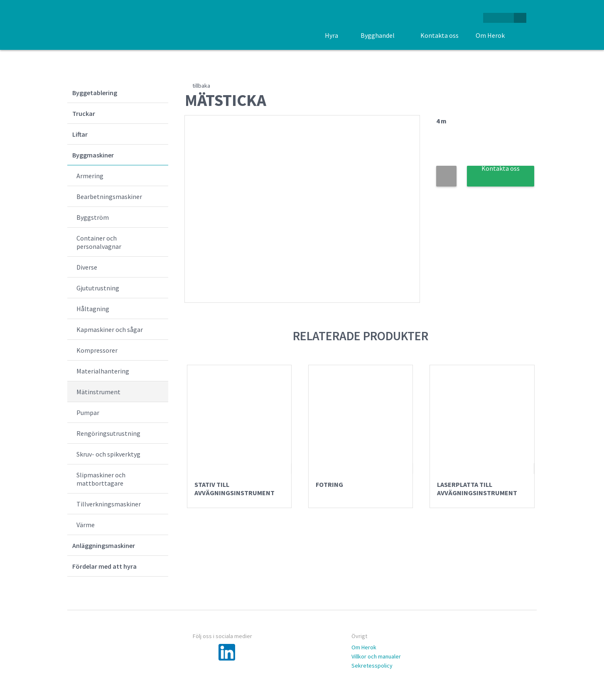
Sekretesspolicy (372, 666)
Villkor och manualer (376, 656)
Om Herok (364, 647)
